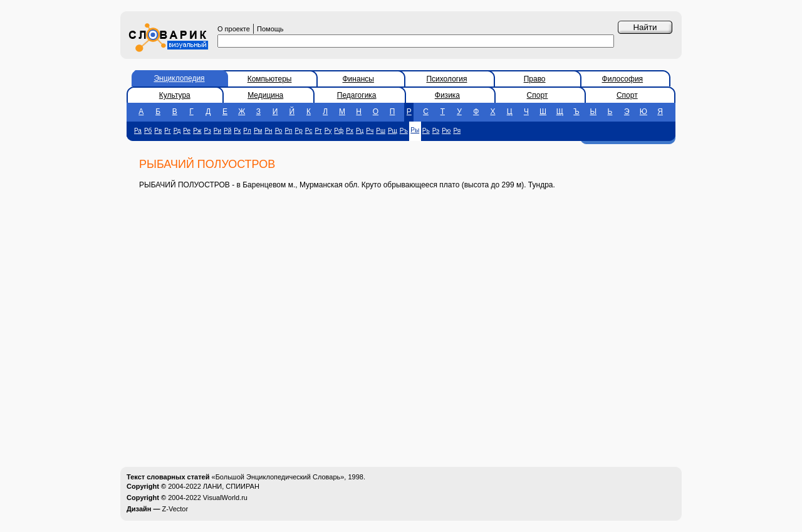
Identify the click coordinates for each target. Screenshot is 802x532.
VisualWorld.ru (225, 498)
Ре (187, 131)
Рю (446, 131)
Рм (258, 131)
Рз (208, 131)
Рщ (393, 131)
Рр (299, 131)
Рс (309, 131)
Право (535, 79)
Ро (279, 131)
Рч (370, 131)
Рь (426, 131)
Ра (138, 131)
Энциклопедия (179, 78)
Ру (328, 131)
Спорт (538, 95)
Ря (457, 131)
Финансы (358, 79)
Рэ (436, 131)
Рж (197, 131)
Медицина (265, 95)
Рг (167, 131)
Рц (360, 131)
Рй (227, 131)
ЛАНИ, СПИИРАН (231, 486)
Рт (318, 131)
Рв (158, 131)
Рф (339, 131)
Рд (177, 131)
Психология (446, 79)
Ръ (404, 131)
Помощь (270, 29)
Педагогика (357, 95)
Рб (148, 131)
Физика (447, 95)
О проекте (234, 29)
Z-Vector (175, 509)
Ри (217, 131)
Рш (381, 131)
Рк (237, 131)
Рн (268, 131)
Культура (175, 95)
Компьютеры (270, 79)
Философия (623, 79)
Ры (415, 130)
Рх (350, 131)
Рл (247, 131)
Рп (288, 131)
